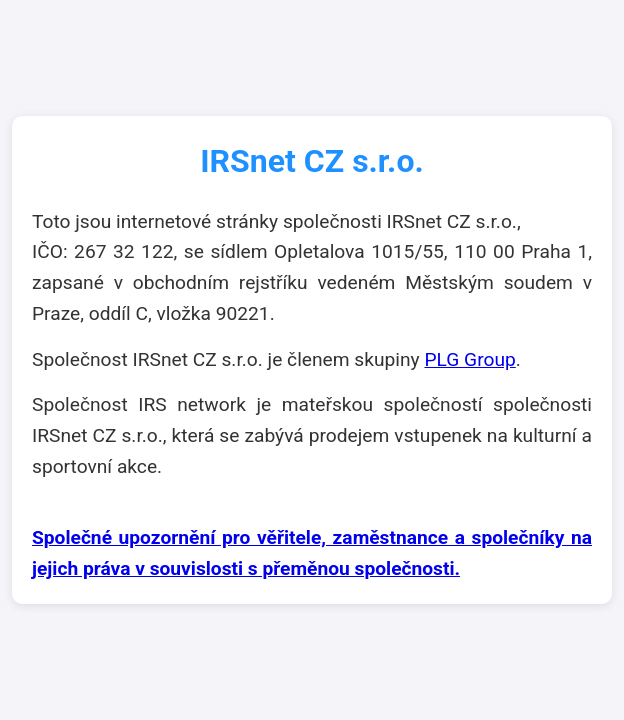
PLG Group (469, 359)
